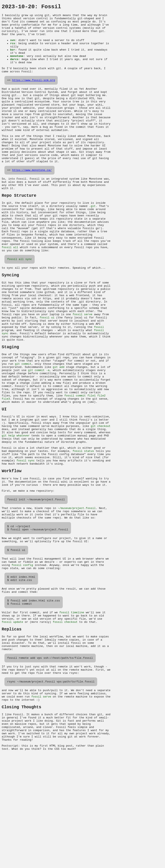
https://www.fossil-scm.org (33, 93)
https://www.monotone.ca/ (32, 198)
